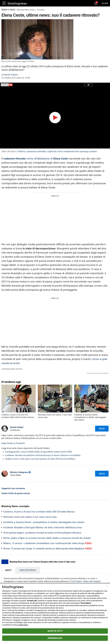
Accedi (105, 3)
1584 (57, 593)
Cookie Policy (23, 625)
